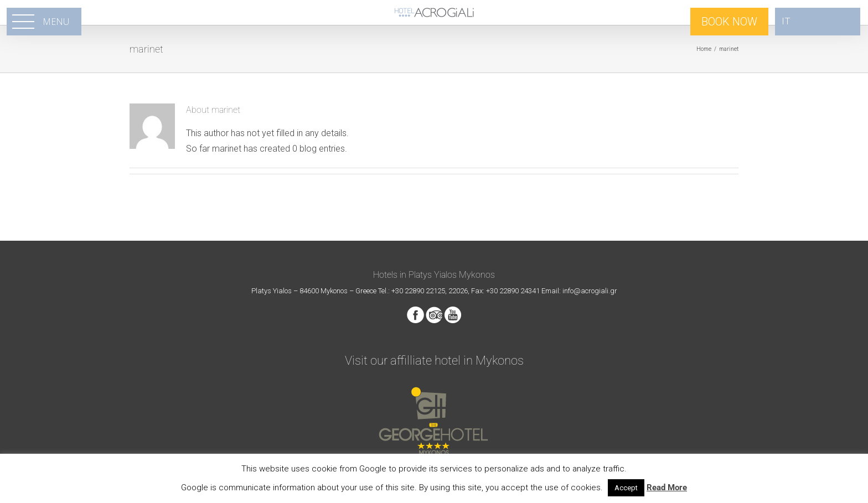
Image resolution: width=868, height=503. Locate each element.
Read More (667, 488)
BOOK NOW (729, 22)
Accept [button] (626, 488)
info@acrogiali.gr (590, 291)
